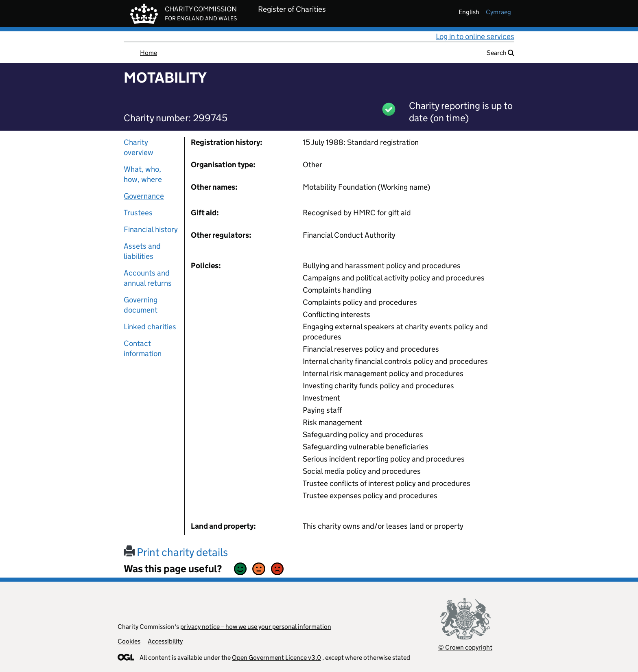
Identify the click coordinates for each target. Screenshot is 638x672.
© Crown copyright (465, 647)
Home (149, 53)
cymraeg (498, 12)
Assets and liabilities (142, 251)
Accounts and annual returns (148, 278)
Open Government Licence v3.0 (276, 658)
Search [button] (500, 53)
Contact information (143, 348)
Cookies (129, 641)
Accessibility (165, 641)
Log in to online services (475, 36)
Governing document (141, 305)
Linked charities (150, 327)
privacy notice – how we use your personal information (256, 627)
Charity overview (139, 147)
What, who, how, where (143, 174)
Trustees (138, 213)
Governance (144, 196)
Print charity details (176, 552)
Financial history (151, 229)
